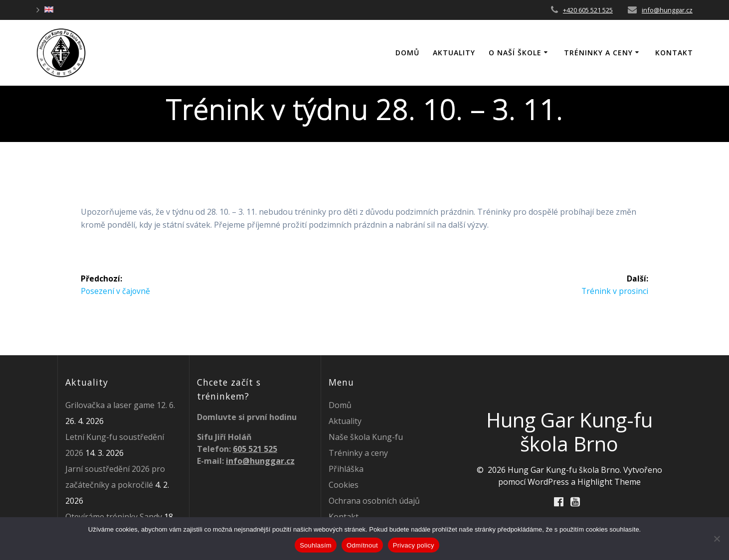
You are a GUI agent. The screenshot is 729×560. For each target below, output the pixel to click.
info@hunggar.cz (667, 10)
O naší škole (515, 53)
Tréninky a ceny (598, 53)
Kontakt (674, 53)
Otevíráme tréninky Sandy (114, 517)
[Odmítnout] (717, 539)
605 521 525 (255, 449)
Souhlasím (316, 545)
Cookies (344, 485)
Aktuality (454, 53)
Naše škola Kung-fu (366, 437)
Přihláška (346, 469)
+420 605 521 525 (588, 10)
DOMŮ (407, 53)
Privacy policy (414, 545)
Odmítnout (362, 545)
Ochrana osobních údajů (374, 501)
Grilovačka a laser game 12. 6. (120, 405)
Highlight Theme (609, 482)
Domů (340, 405)
